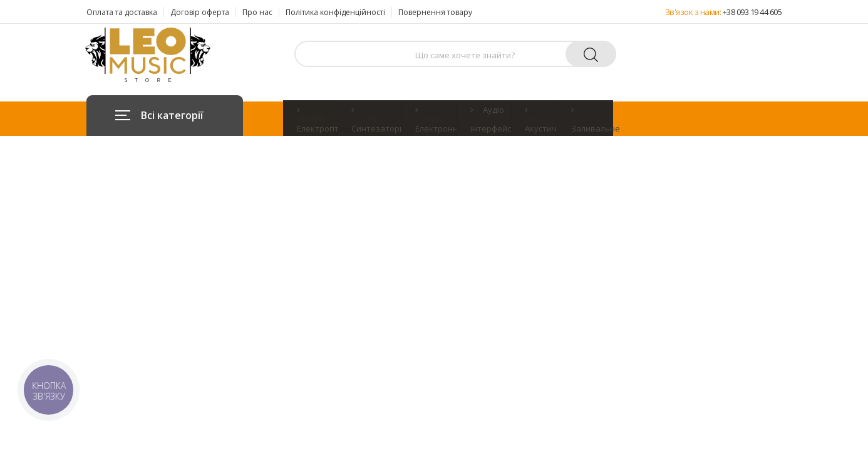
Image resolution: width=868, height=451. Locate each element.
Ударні (430, 119)
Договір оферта (200, 12)
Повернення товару (435, 12)
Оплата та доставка (122, 12)
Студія (484, 119)
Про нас (257, 12)
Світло (586, 119)
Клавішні (370, 119)
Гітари (311, 119)
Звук (535, 119)
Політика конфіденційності (335, 12)
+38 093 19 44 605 (752, 12)
